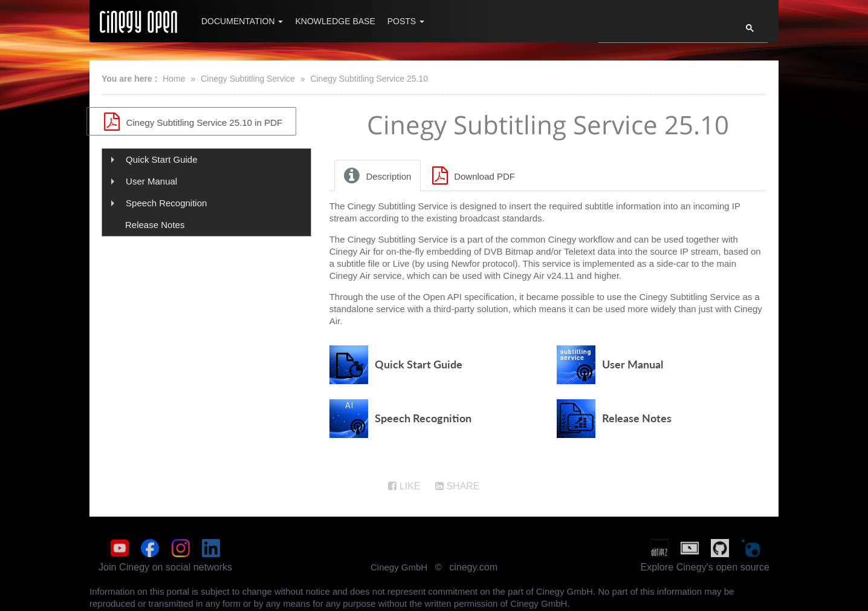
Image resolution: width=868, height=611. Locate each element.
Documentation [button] (242, 21)
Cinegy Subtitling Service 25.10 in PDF (206, 122)
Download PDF (471, 178)
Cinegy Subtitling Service (248, 79)
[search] (662, 31)
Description (376, 178)
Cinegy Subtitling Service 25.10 (369, 79)
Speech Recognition (166, 203)
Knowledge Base (335, 21)
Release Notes (155, 225)
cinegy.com (473, 568)
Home (174, 79)
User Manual (151, 181)
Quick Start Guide (161, 159)
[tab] (378, 178)
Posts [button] (406, 21)
